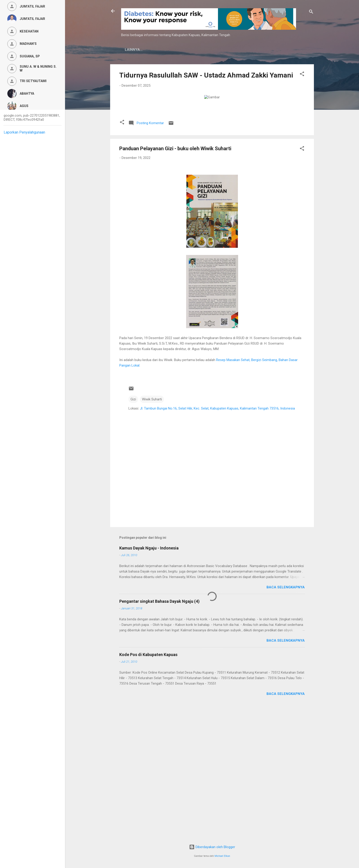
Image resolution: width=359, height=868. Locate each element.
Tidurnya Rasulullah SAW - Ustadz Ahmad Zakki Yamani (206, 75)
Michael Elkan (222, 856)
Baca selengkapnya (286, 720)
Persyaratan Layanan (228, 50)
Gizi (133, 532)
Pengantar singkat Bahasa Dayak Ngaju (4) (159, 734)
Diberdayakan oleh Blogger (212, 847)
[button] (302, 75)
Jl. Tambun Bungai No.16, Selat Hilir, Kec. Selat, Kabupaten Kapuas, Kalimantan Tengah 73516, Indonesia (217, 541)
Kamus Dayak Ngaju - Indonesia (149, 681)
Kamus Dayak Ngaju (143, 50)
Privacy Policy (184, 50)
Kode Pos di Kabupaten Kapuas (148, 788)
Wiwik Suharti (152, 532)
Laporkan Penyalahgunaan (24, 132)
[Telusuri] (311, 12)
